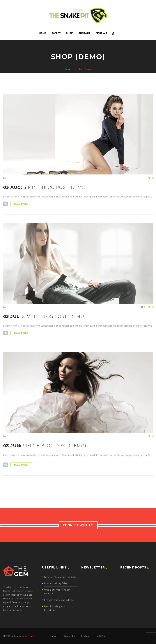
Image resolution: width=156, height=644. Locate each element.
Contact (84, 33)
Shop (69, 33)
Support (54, 636)
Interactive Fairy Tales (56, 583)
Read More (21, 204)
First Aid (102, 33)
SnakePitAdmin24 (16, 178)
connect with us (79, 525)
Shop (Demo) (35, 178)
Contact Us (69, 636)
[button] (5, 204)
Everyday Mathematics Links (59, 600)
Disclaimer (86, 636)
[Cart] (114, 33)
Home (43, 33)
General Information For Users (60, 577)
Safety (56, 33)
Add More (102, 636)
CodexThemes (28, 636)
